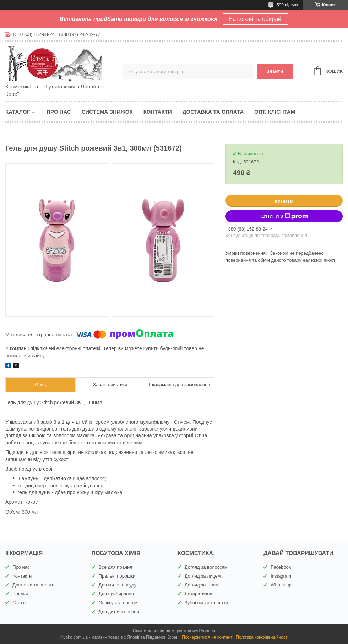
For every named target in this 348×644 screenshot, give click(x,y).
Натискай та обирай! (256, 19)
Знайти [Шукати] (275, 71)
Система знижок (107, 112)
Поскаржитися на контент (207, 637)
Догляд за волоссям (206, 567)
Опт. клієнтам (275, 112)
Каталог (18, 112)
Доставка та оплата (213, 112)
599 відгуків (288, 5)
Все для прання (116, 567)
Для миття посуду (118, 585)
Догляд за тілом (202, 585)
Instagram (281, 576)
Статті (19, 603)
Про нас (59, 112)
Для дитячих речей (119, 611)
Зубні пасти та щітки (206, 603)
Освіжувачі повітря (119, 603)
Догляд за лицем (203, 576)
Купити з (284, 216)
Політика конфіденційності (262, 637)
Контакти (158, 112)
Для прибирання (116, 594)
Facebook (281, 567)
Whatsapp (281, 585)
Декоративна (199, 594)
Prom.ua (207, 631)
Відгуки (20, 594)
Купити (284, 201)
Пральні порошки (117, 576)
